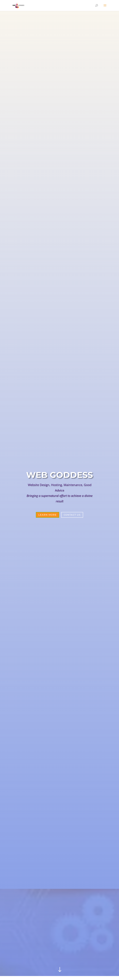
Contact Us (72, 515)
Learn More (48, 515)
